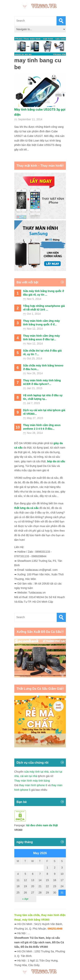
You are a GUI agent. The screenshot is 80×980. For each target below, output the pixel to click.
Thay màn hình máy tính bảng (32, 781)
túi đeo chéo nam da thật (42, 825)
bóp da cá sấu (56, 461)
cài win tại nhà (29, 776)
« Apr (25, 899)
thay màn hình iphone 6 (33, 785)
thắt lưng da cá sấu (27, 508)
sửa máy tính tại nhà (36, 772)
